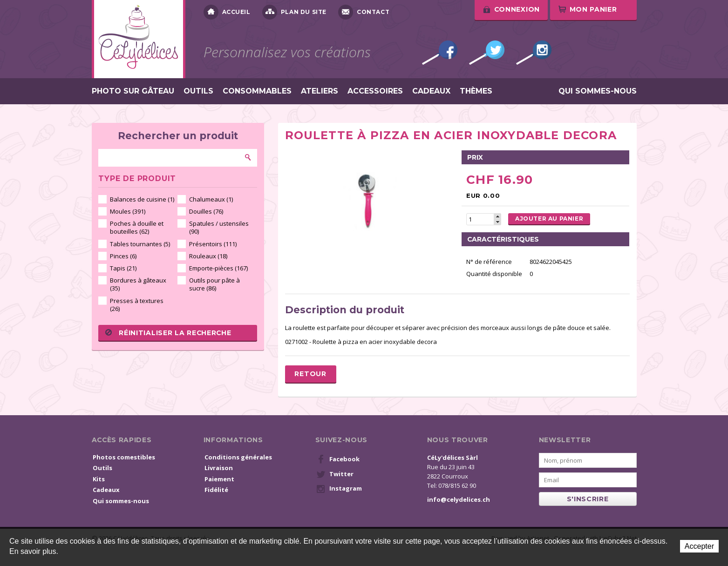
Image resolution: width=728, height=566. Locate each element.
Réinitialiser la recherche (168, 333)
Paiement (219, 479)
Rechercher (248, 157)
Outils (198, 91)
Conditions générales (238, 457)
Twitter (487, 53)
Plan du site (294, 12)
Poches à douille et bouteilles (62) (137, 227)
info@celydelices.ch (459, 499)
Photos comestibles (124, 457)
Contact (364, 12)
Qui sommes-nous (598, 91)
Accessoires (375, 91)
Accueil (227, 12)
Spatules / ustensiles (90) (219, 227)
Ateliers (320, 91)
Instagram (534, 53)
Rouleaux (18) (208, 256)
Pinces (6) (123, 256)
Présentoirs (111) (213, 244)
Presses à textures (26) (137, 305)
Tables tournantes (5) (140, 244)
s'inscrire (588, 499)
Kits (99, 479)
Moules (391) (128, 211)
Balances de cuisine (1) (142, 199)
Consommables (257, 91)
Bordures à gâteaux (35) (138, 284)
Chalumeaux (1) (211, 199)
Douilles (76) (206, 211)
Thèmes (476, 91)
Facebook (440, 53)
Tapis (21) (123, 268)
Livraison (219, 468)
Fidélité (216, 490)
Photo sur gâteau (133, 91)
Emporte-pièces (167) (218, 268)
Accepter (699, 546)
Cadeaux (431, 91)
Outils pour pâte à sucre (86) (214, 284)
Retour (310, 374)
